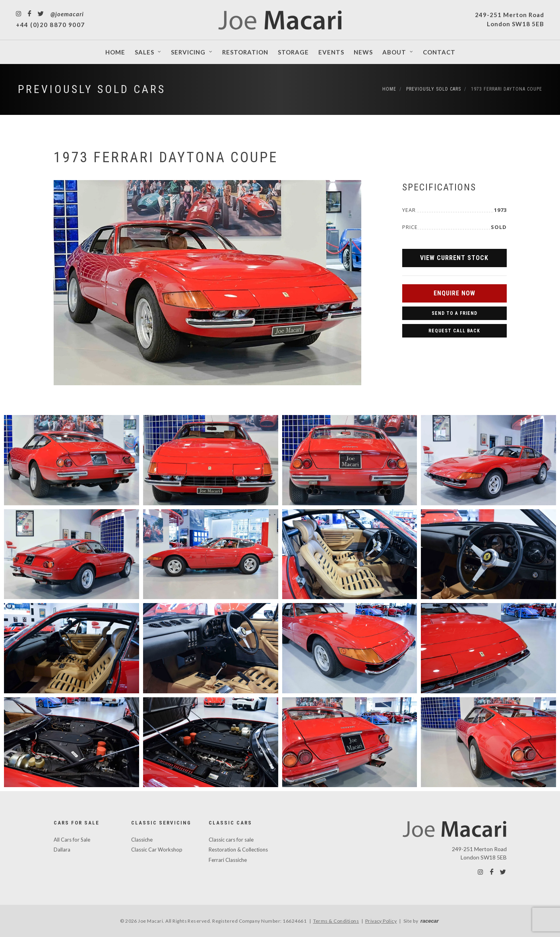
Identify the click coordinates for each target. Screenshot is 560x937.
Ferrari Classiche (228, 860)
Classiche (142, 840)
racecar (430, 921)
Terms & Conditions (336, 921)
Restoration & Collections (238, 850)
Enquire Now (454, 293)
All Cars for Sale (72, 840)
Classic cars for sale (231, 840)
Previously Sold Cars (92, 89)
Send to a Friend (454, 313)
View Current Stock (454, 258)
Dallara (62, 850)
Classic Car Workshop (157, 850)
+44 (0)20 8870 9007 (50, 25)
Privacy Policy (381, 921)
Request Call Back (454, 331)
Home (389, 89)
